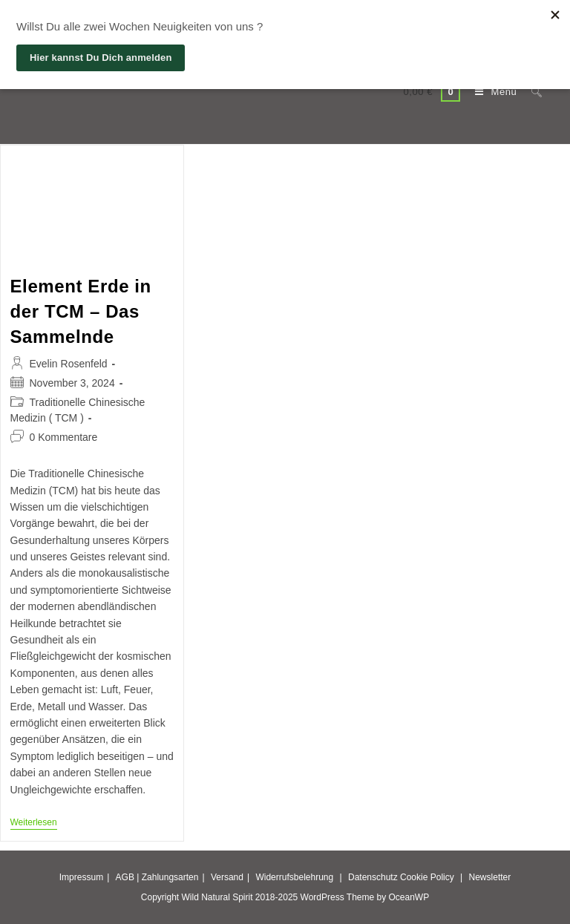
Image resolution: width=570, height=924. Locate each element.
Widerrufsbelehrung (294, 877)
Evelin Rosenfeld (69, 364)
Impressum (81, 877)
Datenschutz (373, 877)
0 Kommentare (64, 437)
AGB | (128, 877)
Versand (227, 877)
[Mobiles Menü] (492, 92)
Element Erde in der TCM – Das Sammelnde (81, 311)
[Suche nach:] (531, 92)
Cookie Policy (427, 877)
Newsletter (490, 877)
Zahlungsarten (170, 877)
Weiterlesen (34, 823)
